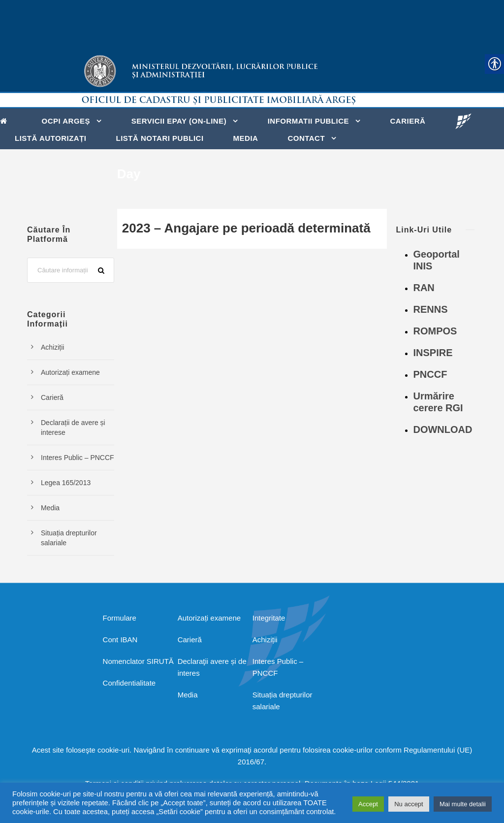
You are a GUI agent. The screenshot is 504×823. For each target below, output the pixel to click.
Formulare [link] (120, 618)
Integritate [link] (269, 618)
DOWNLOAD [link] (442, 429)
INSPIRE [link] (433, 353)
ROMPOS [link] (435, 331)
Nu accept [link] (409, 804)
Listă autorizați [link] (51, 138)
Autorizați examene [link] (70, 372)
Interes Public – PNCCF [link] (78, 458)
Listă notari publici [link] (160, 138)
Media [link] (246, 138)
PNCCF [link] (430, 374)
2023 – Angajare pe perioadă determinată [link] (246, 228)
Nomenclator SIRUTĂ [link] (138, 661)
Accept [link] (368, 804)
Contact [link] (306, 138)
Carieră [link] (408, 121)
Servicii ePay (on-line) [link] (179, 121)
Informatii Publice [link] (308, 121)
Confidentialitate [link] (129, 683)
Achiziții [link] (52, 347)
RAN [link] (424, 288)
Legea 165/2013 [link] (66, 483)
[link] (6, 120)
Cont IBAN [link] (120, 640)
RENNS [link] (430, 309)
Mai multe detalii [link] (463, 804)
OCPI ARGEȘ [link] (66, 121)
